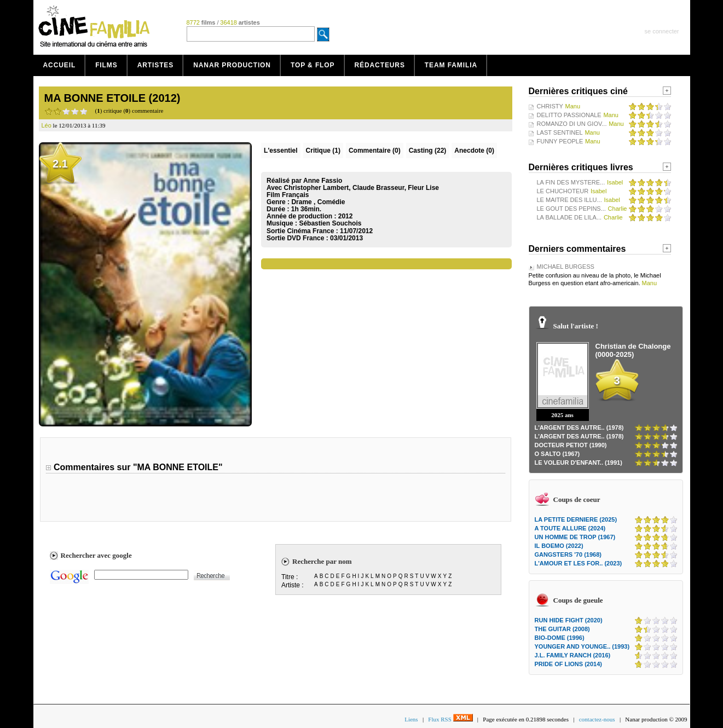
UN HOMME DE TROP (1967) (575, 537)
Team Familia (451, 65)
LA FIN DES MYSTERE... (571, 182)
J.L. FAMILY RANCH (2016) (573, 655)
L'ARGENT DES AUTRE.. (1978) (579, 427)
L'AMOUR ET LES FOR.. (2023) (579, 563)
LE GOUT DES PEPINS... (571, 209)
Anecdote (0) (474, 151)
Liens (411, 719)
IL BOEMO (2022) (559, 546)
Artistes (156, 65)
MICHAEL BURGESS (566, 267)
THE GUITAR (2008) (562, 629)
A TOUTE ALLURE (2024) (570, 528)
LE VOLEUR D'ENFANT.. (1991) (579, 463)
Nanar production (232, 65)
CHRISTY (550, 106)
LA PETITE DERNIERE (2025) (576, 519)
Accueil (60, 65)
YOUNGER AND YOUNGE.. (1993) (582, 646)
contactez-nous (597, 719)
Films (106, 65)
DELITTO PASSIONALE (569, 115)
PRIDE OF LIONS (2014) (568, 664)
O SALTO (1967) (557, 454)
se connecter (662, 31)
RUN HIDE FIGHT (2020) (569, 620)
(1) (323, 151)
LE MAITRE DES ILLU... (569, 200)
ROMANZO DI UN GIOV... (572, 124)
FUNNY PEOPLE (560, 141)
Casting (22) (428, 151)
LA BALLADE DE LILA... (569, 217)
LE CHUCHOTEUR (563, 191)
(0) (375, 151)
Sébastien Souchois (330, 223)
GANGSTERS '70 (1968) (568, 554)
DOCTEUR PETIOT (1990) (571, 445)
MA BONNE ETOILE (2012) (112, 98)
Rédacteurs (380, 65)
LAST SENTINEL (560, 132)
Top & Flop (313, 65)
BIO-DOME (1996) (560, 638)
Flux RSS (450, 719)
